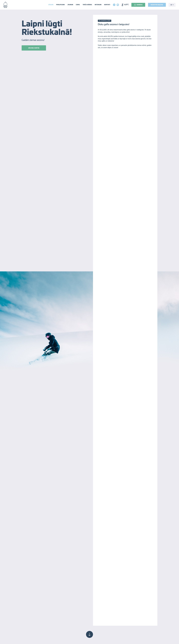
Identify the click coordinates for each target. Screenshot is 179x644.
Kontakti (107, 5)
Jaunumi (70, 5)
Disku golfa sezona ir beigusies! (114, 25)
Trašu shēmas (87, 5)
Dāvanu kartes (34, 48)
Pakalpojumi (60, 5)
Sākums (51, 5)
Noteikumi (98, 5)
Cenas (78, 5)
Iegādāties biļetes (157, 5)
